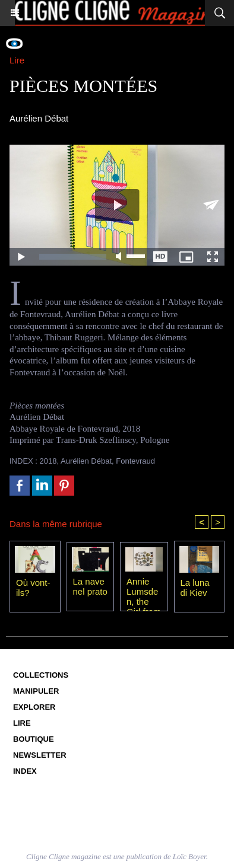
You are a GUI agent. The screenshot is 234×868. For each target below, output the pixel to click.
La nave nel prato (90, 586)
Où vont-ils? (33, 588)
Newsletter (40, 755)
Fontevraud (135, 461)
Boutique (34, 739)
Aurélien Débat (86, 461)
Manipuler (36, 691)
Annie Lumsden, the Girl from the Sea (144, 591)
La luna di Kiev (195, 588)
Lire (22, 723)
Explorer (34, 707)
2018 (48, 461)
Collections (41, 675)
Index (25, 771)
